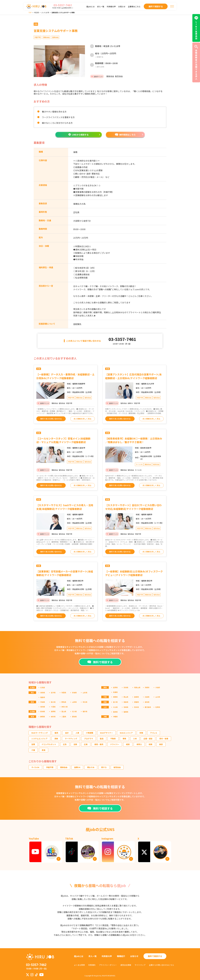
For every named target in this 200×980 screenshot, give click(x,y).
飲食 (44, 750)
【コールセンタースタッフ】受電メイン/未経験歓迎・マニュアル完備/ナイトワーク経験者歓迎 (63, 440)
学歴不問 (50, 767)
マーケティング (71, 739)
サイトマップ (140, 965)
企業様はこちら (134, 7)
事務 (124, 739)
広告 (65, 744)
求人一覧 (101, 7)
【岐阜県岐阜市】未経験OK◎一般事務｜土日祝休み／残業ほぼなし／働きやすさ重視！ (134, 440)
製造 (102, 739)
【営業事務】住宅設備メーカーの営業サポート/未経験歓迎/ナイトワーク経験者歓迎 (65, 573)
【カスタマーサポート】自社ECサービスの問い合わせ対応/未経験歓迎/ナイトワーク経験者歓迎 (133, 507)
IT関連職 (90, 733)
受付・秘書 (164, 739)
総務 (151, 744)
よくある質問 (79, 965)
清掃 (56, 739)
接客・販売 (99, 744)
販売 (56, 733)
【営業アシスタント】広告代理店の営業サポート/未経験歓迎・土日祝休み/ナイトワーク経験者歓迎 (133, 376)
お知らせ (122, 7)
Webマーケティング (40, 733)
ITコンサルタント (49, 744)
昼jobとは (90, 7)
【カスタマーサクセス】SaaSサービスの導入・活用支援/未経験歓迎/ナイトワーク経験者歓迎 (65, 507)
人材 (135, 739)
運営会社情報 (126, 965)
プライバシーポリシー (108, 965)
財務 (141, 733)
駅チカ (104, 767)
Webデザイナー (106, 733)
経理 (128, 744)
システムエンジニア (39, 739)
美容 (161, 744)
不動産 (113, 739)
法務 (75, 744)
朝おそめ (91, 767)
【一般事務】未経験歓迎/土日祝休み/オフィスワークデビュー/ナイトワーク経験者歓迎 (134, 573)
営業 (33, 744)
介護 (33, 750)
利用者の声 (111, 7)
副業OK (77, 767)
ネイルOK (35, 767)
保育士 (139, 744)
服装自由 (64, 767)
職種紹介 (121, 956)
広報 (86, 744)
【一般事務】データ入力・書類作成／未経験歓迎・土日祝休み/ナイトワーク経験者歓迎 (65, 376)
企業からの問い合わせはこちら (161, 965)
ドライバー (115, 744)
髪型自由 (117, 767)
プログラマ (89, 739)
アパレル (154, 733)
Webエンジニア (126, 733)
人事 (77, 733)
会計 (67, 733)
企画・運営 (148, 739)
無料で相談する (155, 956)
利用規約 (92, 965)
